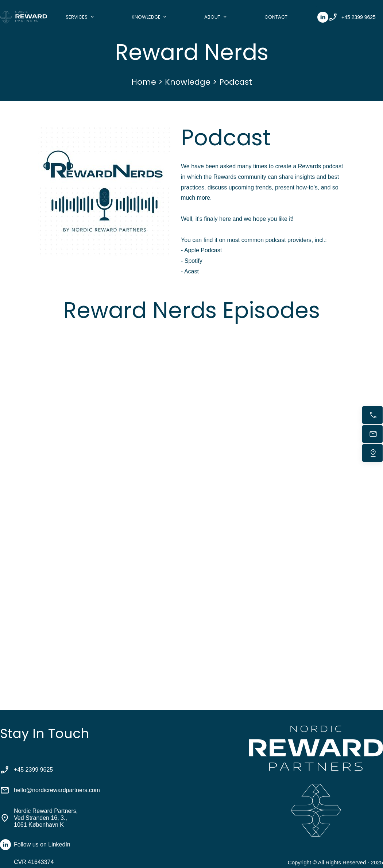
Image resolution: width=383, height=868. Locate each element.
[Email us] (372, 434)
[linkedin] (323, 17)
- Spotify (192, 261)
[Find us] (372, 453)
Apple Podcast (203, 250)
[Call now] (372, 415)
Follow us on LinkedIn (42, 844)
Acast (191, 271)
